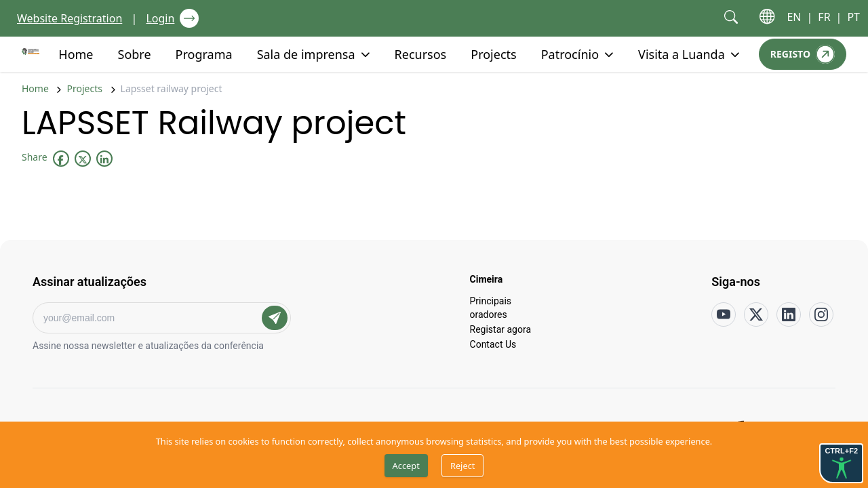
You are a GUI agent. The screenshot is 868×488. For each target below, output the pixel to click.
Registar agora (501, 329)
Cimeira (487, 279)
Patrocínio (570, 54)
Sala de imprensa (306, 54)
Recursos (421, 54)
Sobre (135, 54)
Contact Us (493, 344)
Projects (493, 54)
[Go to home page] (31, 51)
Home (76, 54)
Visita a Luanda (682, 54)
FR (824, 17)
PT (853, 17)
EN (794, 17)
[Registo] (803, 54)
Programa (204, 54)
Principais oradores (491, 307)
